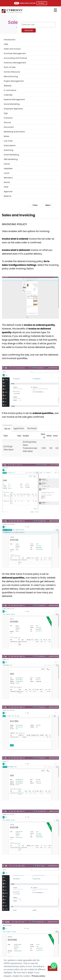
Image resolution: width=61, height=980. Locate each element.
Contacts (8, 118)
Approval (8, 192)
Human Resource (12, 72)
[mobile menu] (55, 10)
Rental (7, 182)
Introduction (10, 40)
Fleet (6, 187)
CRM (6, 44)
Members (8, 178)
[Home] (12, 13)
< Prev (35, 205)
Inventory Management (15, 63)
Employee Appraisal (13, 109)
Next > (48, 205)
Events (7, 164)
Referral (8, 196)
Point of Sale (10, 67)
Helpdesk (8, 168)
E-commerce (10, 90)
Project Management (14, 81)
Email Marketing (11, 155)
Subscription (10, 145)
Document (9, 127)
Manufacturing (11, 76)
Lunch (7, 173)
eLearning (8, 150)
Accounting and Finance (15, 58)
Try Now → (42, 3)
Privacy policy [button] (38, 976)
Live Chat (8, 141)
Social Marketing (12, 104)
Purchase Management (15, 53)
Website (8, 86)
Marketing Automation (14, 132)
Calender (8, 95)
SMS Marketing (11, 159)
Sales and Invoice (12, 49)
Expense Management (14, 99)
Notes (7, 136)
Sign (6, 113)
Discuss (7, 122)
